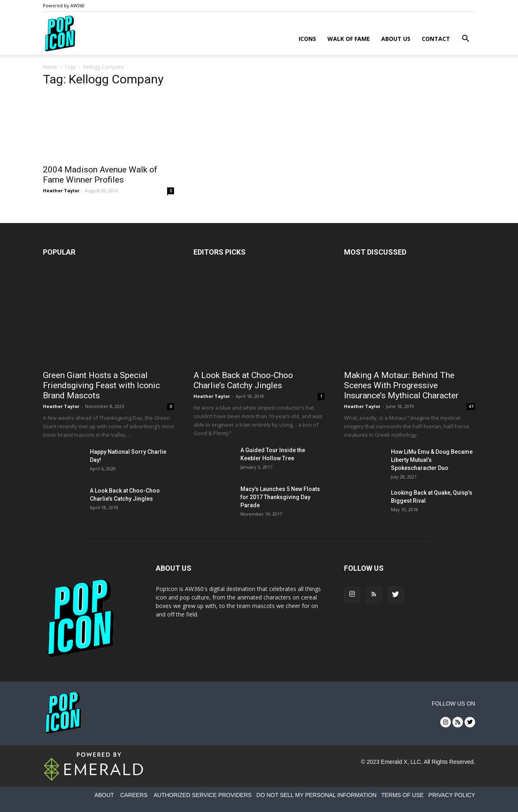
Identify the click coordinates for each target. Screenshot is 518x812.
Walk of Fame (349, 39)
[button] (465, 39)
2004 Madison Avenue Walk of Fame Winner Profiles (100, 175)
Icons (307, 39)
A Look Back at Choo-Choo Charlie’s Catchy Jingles (243, 380)
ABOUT (104, 795)
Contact (436, 39)
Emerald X (394, 762)
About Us (396, 39)
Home (50, 67)
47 (471, 406)
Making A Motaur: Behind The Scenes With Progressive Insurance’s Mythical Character (401, 385)
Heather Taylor (61, 190)
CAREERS (134, 795)
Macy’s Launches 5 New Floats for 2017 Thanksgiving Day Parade (280, 497)
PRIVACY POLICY (452, 795)
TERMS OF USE (402, 795)
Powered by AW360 (64, 5)
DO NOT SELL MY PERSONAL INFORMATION (317, 795)
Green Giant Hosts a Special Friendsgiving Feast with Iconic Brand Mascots (101, 385)
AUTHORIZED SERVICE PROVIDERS (202, 795)
